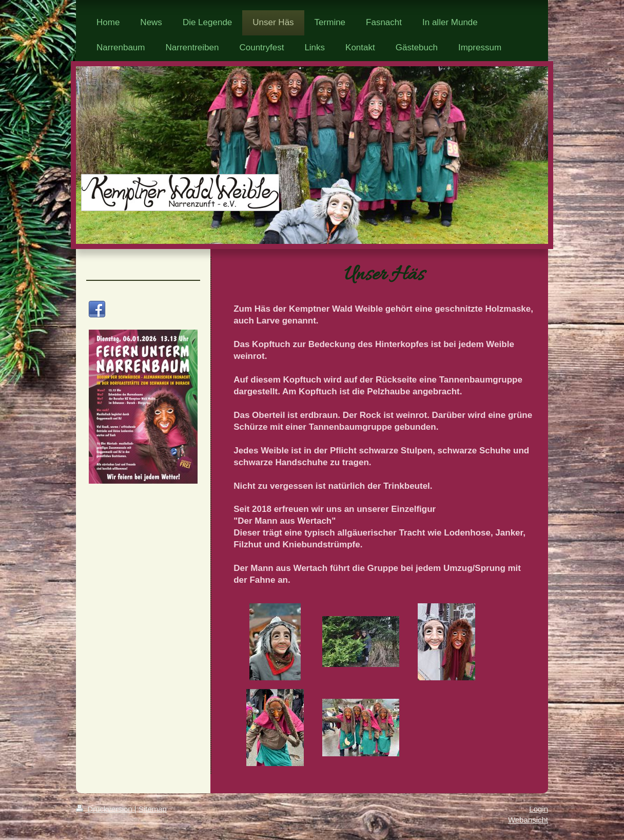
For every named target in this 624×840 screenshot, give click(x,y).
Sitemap (153, 809)
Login (539, 809)
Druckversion (105, 809)
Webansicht (528, 820)
